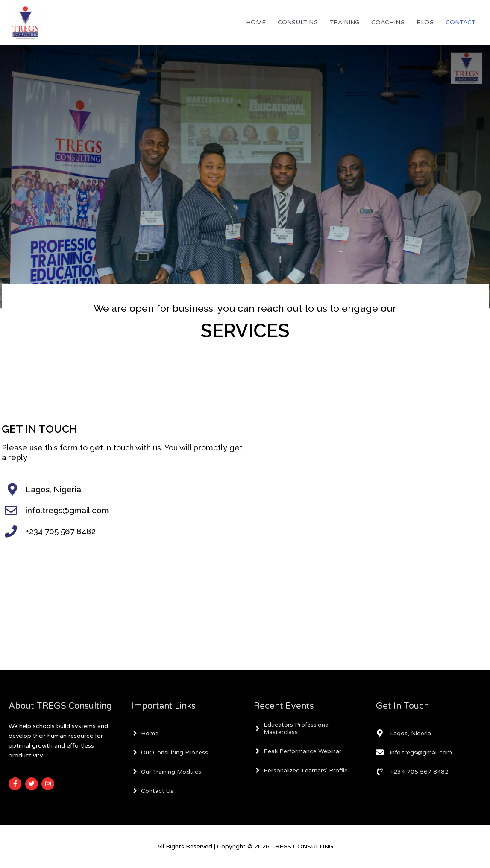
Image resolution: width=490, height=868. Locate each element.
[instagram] (49, 784)
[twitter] (33, 784)
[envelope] (414, 752)
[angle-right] (145, 733)
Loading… (367, 513)
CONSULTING (298, 22)
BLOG (425, 22)
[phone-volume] (412, 772)
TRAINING (345, 22)
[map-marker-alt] (403, 733)
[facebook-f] (16, 784)
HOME (256, 22)
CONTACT (461, 22)
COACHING (388, 22)
